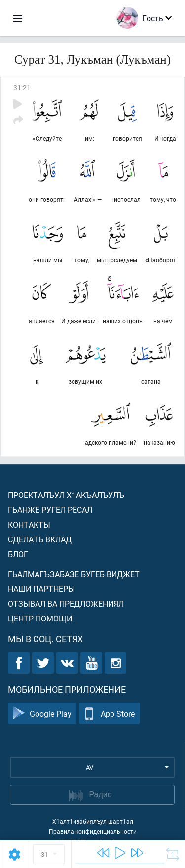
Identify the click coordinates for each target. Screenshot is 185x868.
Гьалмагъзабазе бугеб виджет (74, 574)
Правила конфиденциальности (93, 831)
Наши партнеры (41, 589)
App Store (109, 714)
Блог (18, 554)
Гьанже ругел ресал (50, 510)
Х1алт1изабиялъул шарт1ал (93, 821)
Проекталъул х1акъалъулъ (66, 495)
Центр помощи (40, 618)
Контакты (29, 524)
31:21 (22, 88)
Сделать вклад (40, 539)
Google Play (42, 714)
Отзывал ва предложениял (66, 603)
